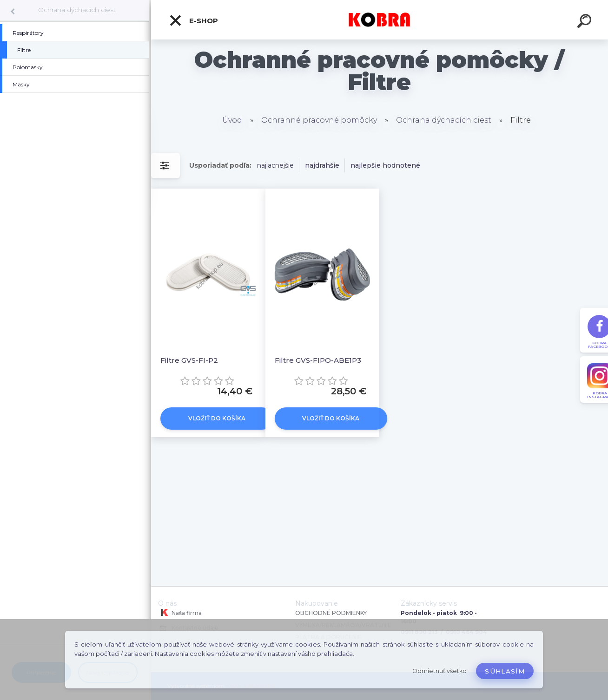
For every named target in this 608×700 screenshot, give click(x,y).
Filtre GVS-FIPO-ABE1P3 (318, 360)
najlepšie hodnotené (385, 165)
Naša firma (180, 613)
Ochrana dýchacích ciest (77, 10)
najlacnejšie (275, 165)
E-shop (193, 20)
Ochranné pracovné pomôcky (319, 120)
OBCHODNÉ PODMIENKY (331, 613)
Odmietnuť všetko (439, 671)
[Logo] (380, 20)
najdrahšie (322, 165)
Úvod (232, 120)
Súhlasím (505, 671)
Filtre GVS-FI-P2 (189, 360)
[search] (586, 22)
